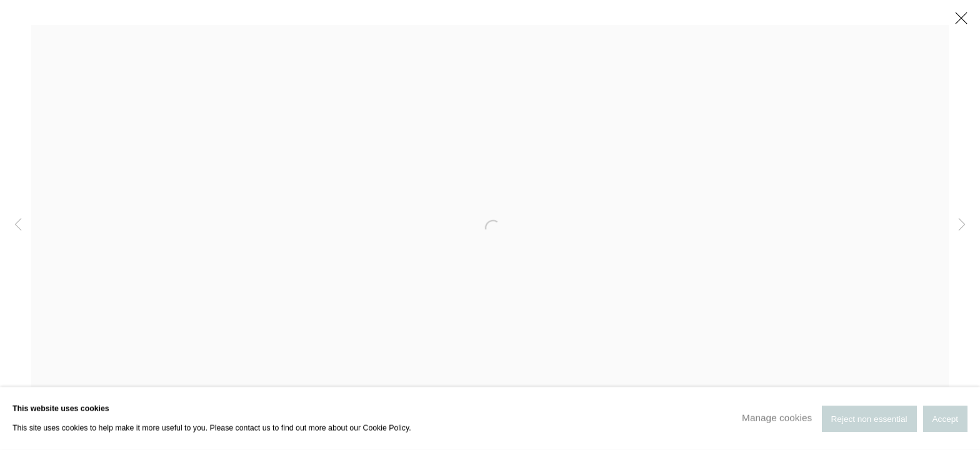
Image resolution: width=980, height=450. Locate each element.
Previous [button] (18, 225)
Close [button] (958, 22)
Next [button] (962, 225)
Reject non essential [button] (869, 418)
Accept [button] (945, 418)
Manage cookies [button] (777, 418)
